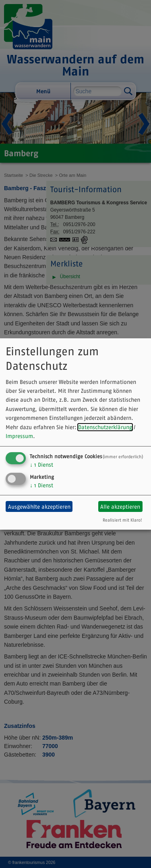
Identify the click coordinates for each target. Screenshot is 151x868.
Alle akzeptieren (120, 507)
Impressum (19, 436)
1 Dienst (41, 465)
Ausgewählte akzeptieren (39, 507)
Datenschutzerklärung (105, 427)
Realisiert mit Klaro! (122, 520)
